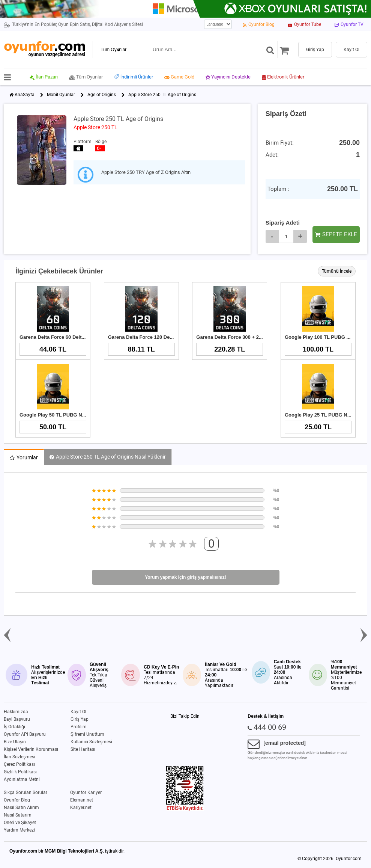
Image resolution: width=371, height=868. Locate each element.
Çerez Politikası (19, 764)
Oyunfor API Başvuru (25, 734)
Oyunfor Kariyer (86, 793)
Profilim (79, 727)
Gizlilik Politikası (20, 772)
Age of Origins (102, 95)
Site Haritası (83, 749)
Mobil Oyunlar (61, 95)
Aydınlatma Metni (22, 779)
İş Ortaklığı (14, 727)
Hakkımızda (16, 712)
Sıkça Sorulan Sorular (26, 793)
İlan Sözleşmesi (20, 757)
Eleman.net (82, 800)
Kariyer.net (81, 808)
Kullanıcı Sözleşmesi (91, 742)
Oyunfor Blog (17, 800)
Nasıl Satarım (18, 815)
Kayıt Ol (78, 712)
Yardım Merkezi (19, 830)
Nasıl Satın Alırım (21, 808)
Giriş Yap (80, 719)
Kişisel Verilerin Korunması (31, 749)
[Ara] (270, 50)
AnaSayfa (25, 95)
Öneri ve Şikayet (20, 823)
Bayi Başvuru (17, 719)
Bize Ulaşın (15, 742)
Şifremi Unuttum (87, 734)
